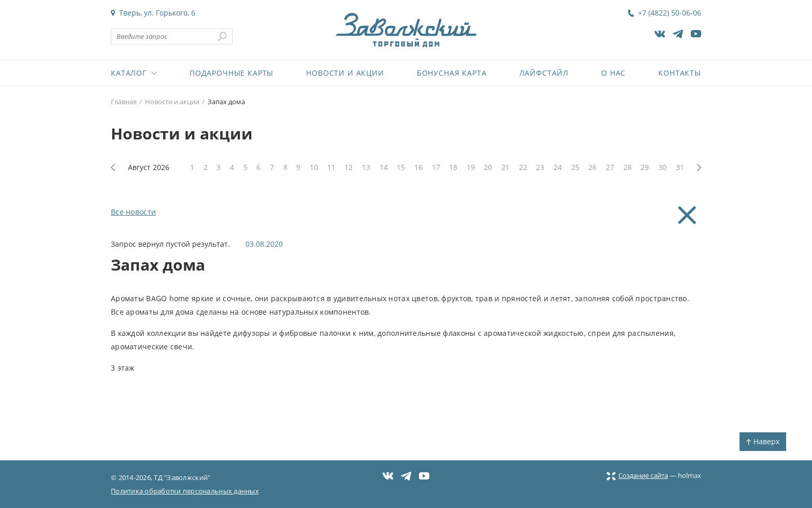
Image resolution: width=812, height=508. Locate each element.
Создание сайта (637, 475)
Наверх (763, 441)
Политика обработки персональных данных (185, 491)
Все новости (133, 212)
